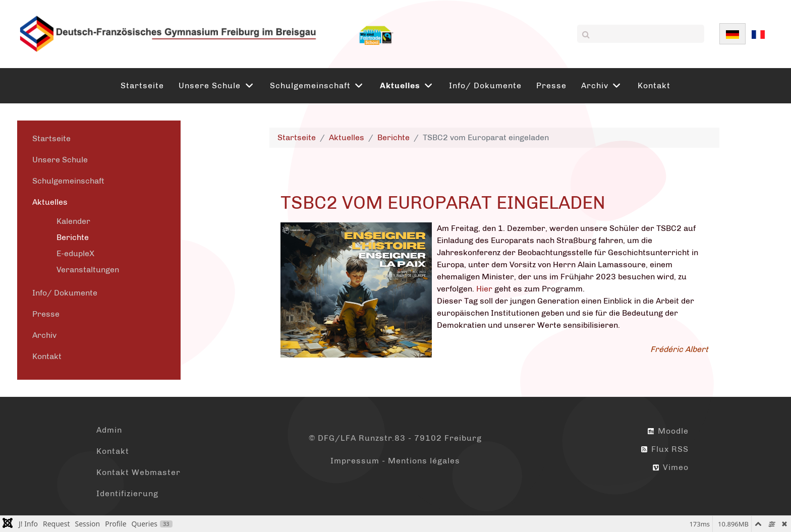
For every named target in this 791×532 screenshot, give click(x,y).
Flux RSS (665, 449)
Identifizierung (127, 493)
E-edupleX (75, 253)
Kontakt (47, 356)
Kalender (73, 221)
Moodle (668, 431)
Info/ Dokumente (65, 293)
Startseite (51, 138)
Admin (109, 430)
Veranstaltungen (88, 270)
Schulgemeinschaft (68, 181)
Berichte (73, 237)
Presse (46, 314)
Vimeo (671, 467)
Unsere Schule (60, 160)
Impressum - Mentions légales (395, 461)
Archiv (44, 335)
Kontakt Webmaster (138, 472)
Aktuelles (50, 202)
